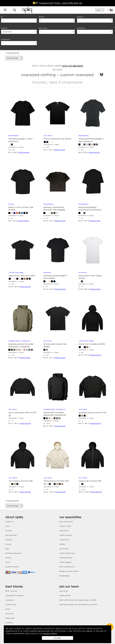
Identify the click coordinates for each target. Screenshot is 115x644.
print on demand (73, 66)
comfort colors (11, 605)
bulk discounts (11, 535)
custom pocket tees (67, 553)
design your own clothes (69, 571)
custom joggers (66, 562)
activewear (64, 549)
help (7, 526)
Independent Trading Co (20, 341)
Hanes (11, 204)
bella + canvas (11, 591)
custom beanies (66, 558)
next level (10, 614)
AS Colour (48, 136)
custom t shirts (65, 526)
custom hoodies (66, 535)
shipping (9, 540)
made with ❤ (65, 596)
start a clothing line (67, 567)
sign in (100, 10)
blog (7, 549)
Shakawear (14, 136)
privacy (8, 558)
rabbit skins (10, 618)
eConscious (10, 600)
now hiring (64, 591)
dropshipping (65, 576)
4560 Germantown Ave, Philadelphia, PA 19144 (78, 605)
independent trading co (15, 596)
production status (12, 567)
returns (8, 544)
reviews (9, 531)
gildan (8, 609)
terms (8, 562)
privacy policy (50, 633)
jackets (62, 544)
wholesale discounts (13, 553)
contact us (9, 522)
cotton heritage (16, 273)
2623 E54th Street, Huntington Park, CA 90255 (78, 600)
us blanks (9, 623)
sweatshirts (64, 531)
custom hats (64, 540)
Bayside (47, 273)
